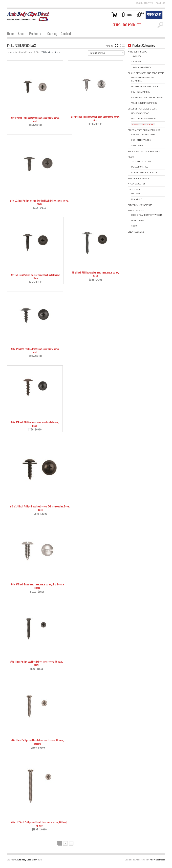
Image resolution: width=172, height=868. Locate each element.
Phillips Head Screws (143, 124)
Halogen (136, 194)
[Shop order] (106, 53)
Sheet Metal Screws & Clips (27, 52)
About (22, 34)
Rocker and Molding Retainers (147, 97)
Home (11, 34)
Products (35, 34)
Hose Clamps (138, 221)
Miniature (137, 199)
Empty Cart (154, 15)
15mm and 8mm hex (141, 67)
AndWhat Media (157, 863)
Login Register (144, 3)
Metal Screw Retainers (144, 119)
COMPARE (160, 3)
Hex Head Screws (140, 113)
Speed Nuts (137, 146)
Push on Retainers (141, 140)
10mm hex (136, 56)
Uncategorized (136, 232)
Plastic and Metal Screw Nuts (144, 151)
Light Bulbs (134, 189)
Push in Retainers (141, 92)
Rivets (131, 157)
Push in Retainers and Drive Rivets (146, 73)
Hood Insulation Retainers (145, 86)
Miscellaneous (136, 211)
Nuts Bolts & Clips (137, 52)
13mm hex (136, 62)
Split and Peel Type (141, 161)
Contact (66, 34)
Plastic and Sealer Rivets (145, 172)
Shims (134, 226)
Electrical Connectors (140, 205)
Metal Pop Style (140, 167)
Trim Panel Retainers (139, 178)
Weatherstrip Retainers (144, 103)
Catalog (52, 34)
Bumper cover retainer (143, 134)
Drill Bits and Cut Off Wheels (147, 215)
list (122, 45)
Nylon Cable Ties (137, 184)
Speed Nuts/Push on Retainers (144, 130)
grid (117, 45)
